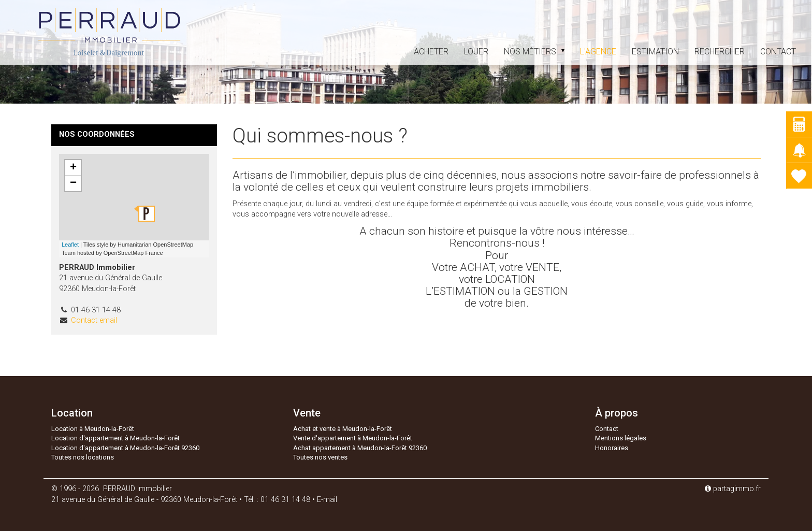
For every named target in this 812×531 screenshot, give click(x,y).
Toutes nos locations (83, 457)
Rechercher (720, 52)
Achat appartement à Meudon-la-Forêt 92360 (360, 448)
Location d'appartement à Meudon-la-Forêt (115, 438)
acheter (431, 52)
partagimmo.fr (733, 489)
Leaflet (70, 245)
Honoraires (612, 448)
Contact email (94, 320)
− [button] (73, 183)
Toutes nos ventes (320, 457)
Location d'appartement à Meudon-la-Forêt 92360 (125, 448)
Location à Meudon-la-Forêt (93, 429)
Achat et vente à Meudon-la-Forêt (343, 429)
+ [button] (73, 168)
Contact (778, 52)
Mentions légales (621, 438)
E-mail (327, 500)
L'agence (598, 52)
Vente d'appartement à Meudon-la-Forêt (353, 438)
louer (476, 52)
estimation (655, 52)
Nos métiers (534, 52)
